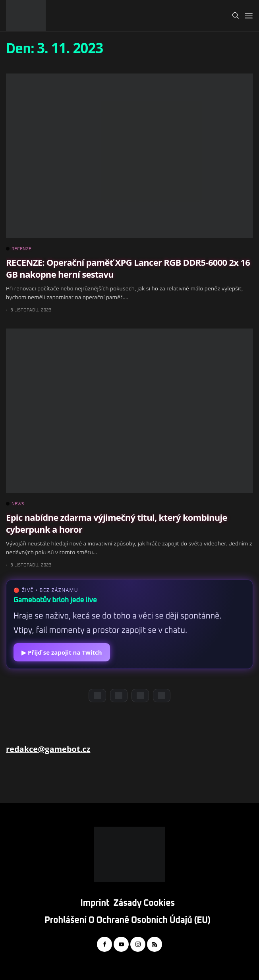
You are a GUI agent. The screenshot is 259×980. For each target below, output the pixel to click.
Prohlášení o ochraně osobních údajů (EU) (128, 920)
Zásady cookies (144, 903)
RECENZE (19, 249)
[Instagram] (140, 696)
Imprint (95, 903)
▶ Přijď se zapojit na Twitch (62, 652)
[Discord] (97, 696)
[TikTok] (162, 696)
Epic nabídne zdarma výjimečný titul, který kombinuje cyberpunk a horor (117, 523)
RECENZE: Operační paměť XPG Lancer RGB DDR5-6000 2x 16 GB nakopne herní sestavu (128, 268)
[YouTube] (119, 696)
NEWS (15, 504)
